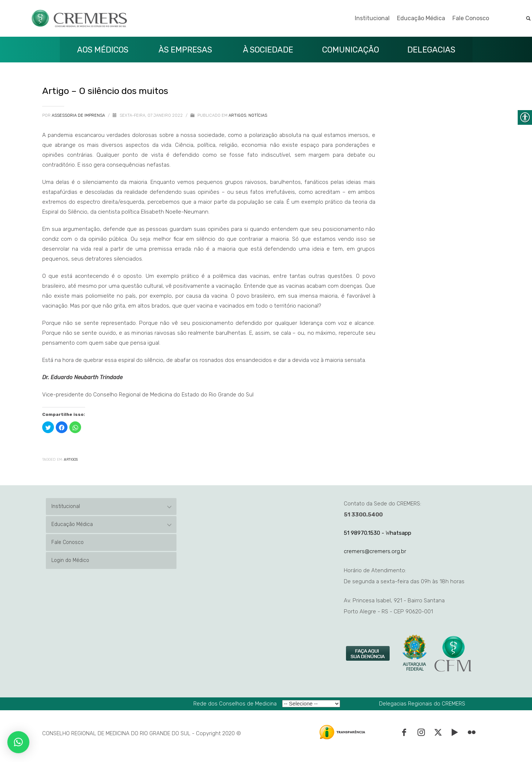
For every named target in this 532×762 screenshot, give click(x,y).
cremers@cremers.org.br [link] (375, 551)
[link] (368, 654)
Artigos (237, 115)
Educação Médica (421, 18)
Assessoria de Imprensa (79, 115)
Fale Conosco (471, 18)
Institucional (372, 18)
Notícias (258, 115)
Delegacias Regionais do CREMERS (422, 704)
